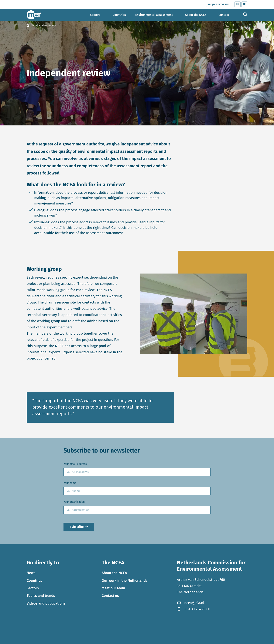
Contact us (110, 596)
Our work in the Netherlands (125, 581)
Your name (70, 483)
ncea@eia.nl (191, 603)
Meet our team (113, 588)
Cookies (32, 638)
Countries (34, 581)
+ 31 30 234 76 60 (194, 609)
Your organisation (74, 502)
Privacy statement (53, 638)
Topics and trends (41, 596)
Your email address (75, 464)
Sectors (33, 588)
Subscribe (77, 527)
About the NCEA (114, 573)
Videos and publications (46, 603)
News (31, 573)
